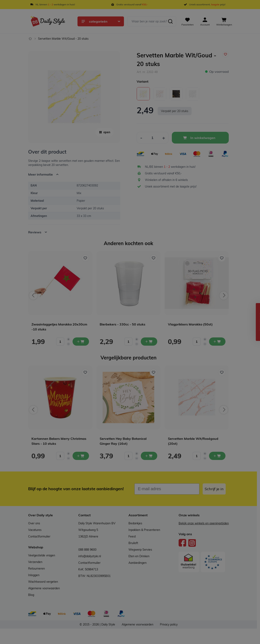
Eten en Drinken (139, 556)
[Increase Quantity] (164, 138)
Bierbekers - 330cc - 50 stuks (122, 324)
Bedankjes (135, 523)
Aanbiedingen (138, 563)
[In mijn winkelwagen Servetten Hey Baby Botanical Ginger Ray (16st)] (149, 456)
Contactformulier (39, 536)
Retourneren (36, 569)
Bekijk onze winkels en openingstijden (204, 523)
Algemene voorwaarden (44, 588)
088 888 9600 (87, 550)
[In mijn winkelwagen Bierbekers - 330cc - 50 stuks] (149, 342)
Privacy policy (169, 624)
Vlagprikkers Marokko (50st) (190, 324)
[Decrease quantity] (68, 344)
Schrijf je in (214, 489)
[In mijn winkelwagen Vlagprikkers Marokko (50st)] (217, 342)
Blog (31, 595)
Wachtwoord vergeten (43, 582)
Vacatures (35, 530)
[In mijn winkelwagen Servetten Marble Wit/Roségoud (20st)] (217, 456)
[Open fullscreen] (74, 97)
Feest (132, 536)
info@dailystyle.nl (90, 556)
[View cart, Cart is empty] (224, 21)
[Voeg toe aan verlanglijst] (225, 54)
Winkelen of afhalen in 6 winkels (166, 180)
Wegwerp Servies (140, 550)
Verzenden (35, 562)
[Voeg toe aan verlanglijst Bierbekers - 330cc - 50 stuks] (154, 258)
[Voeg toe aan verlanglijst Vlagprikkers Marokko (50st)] (222, 258)
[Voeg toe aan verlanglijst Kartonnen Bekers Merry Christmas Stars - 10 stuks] (85, 372)
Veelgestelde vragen (42, 555)
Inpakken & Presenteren (144, 530)
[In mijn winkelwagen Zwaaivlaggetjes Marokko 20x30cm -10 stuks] (81, 342)
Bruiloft (133, 543)
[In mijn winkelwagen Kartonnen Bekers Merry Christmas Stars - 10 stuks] (81, 456)
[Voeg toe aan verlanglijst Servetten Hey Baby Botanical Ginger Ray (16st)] (154, 372)
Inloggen (34, 575)
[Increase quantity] (68, 339)
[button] (255, 322)
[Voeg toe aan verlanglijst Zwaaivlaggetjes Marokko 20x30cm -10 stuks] (85, 258)
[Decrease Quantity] (141, 138)
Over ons (34, 523)
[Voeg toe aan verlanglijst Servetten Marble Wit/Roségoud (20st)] (222, 372)
